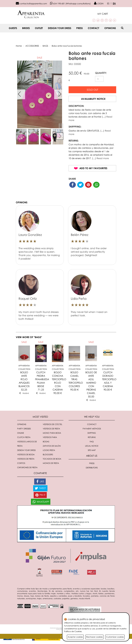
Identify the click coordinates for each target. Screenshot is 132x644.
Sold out (92, 90)
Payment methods (92, 429)
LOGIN (99, 4)
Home (19, 46)
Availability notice (93, 99)
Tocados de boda (52, 459)
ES (108, 3)
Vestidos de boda (26, 454)
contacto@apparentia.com (31, 4)
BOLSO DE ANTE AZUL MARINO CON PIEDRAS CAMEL (91, 383)
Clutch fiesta (24, 437)
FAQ (92, 441)
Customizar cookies (115, 637)
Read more (103, 158)
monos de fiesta (51, 463)
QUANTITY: (101, 73)
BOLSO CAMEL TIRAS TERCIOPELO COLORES (76, 379)
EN (114, 3)
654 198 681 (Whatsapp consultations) (70, 4)
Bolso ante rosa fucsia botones (67, 46)
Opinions (110, 28)
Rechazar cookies (94, 637)
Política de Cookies (73, 631)
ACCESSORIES (32, 46)
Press (79, 28)
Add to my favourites (93, 168)
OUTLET (39, 28)
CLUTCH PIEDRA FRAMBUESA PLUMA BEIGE (42, 379)
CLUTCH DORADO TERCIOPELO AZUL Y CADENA (109, 379)
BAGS (45, 46)
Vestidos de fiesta (51, 429)
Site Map (92, 450)
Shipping (92, 433)
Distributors (92, 468)
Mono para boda (52, 433)
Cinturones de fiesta (27, 467)
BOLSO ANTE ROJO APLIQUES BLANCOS (24, 379)
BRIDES (26, 28)
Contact (93, 28)
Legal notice (92, 446)
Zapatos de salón (52, 446)
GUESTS (13, 28)
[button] (107, 14)
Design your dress (60, 28)
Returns (92, 437)
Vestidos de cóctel (53, 424)
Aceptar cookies (75, 637)
